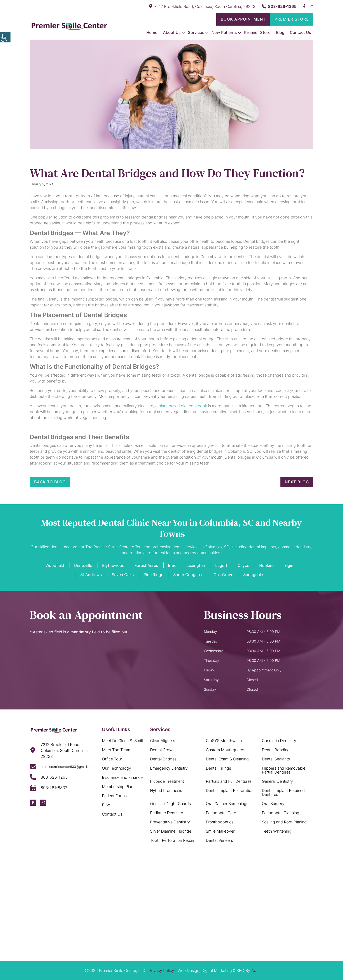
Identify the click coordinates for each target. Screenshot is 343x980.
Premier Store (292, 19)
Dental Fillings (218, 768)
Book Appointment (243, 19)
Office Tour (112, 759)
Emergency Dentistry (169, 768)
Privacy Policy (161, 970)
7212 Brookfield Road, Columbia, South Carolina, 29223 (202, 6)
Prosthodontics (220, 822)
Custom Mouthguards (226, 750)
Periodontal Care (221, 813)
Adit (255, 970)
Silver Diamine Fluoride (171, 831)
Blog (280, 32)
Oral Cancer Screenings (227, 804)
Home (152, 32)
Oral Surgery (273, 804)
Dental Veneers (219, 840)
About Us (172, 32)
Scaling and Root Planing (284, 822)
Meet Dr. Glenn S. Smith (123, 741)
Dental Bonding (276, 750)
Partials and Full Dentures (229, 781)
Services (196, 32)
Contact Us (300, 32)
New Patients (224, 32)
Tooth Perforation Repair (172, 840)
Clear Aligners (163, 741)
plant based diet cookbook (183, 406)
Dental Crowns (163, 750)
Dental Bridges (163, 759)
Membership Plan (118, 787)
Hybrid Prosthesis (166, 790)
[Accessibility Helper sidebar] (5, 37)
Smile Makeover (220, 831)
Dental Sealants (276, 759)
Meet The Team (116, 750)
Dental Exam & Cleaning (227, 759)
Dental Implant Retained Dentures (283, 792)
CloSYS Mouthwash (224, 741)
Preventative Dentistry (170, 822)
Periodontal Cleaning (281, 813)
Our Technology (116, 768)
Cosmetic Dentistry (279, 741)
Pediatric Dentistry (167, 813)
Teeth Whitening (277, 831)
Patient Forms (114, 796)
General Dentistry (277, 781)
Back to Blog (50, 482)
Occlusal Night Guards (170, 804)
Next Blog (297, 482)
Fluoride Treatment (167, 781)
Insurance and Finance (122, 777)
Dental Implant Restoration (230, 790)
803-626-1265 (279, 6)
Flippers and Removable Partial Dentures (284, 770)
